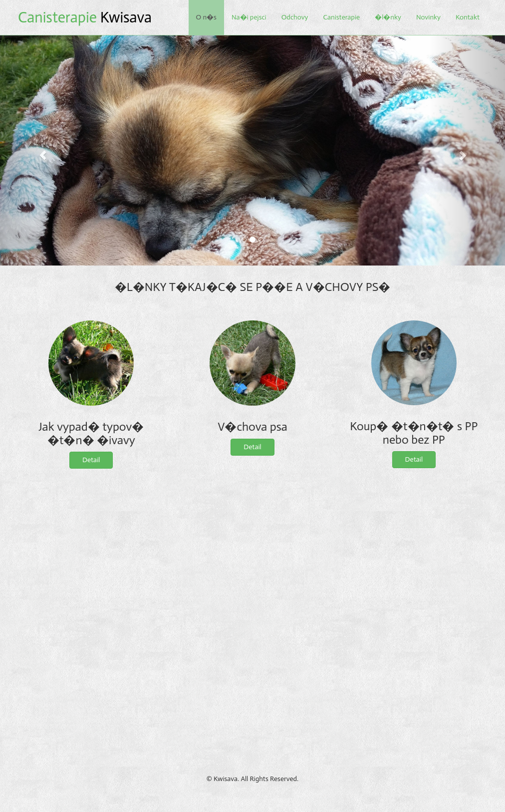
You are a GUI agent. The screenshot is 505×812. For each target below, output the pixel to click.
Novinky (428, 17)
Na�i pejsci (249, 17)
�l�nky (388, 17)
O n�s (206, 17)
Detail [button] (91, 460)
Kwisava (85, 17)
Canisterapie (341, 17)
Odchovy (295, 17)
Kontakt (468, 17)
